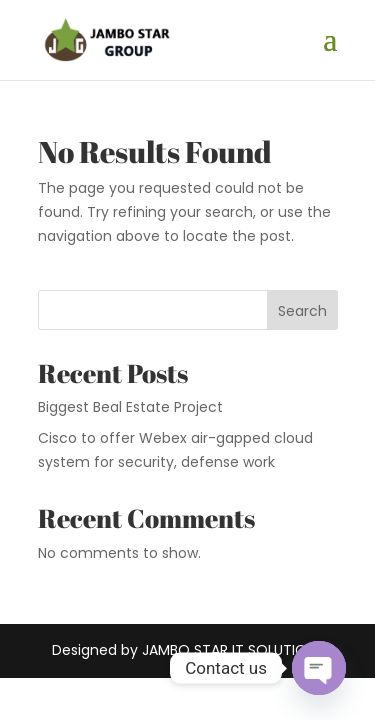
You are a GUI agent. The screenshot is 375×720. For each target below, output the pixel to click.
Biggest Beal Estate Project (130, 407)
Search (302, 311)
